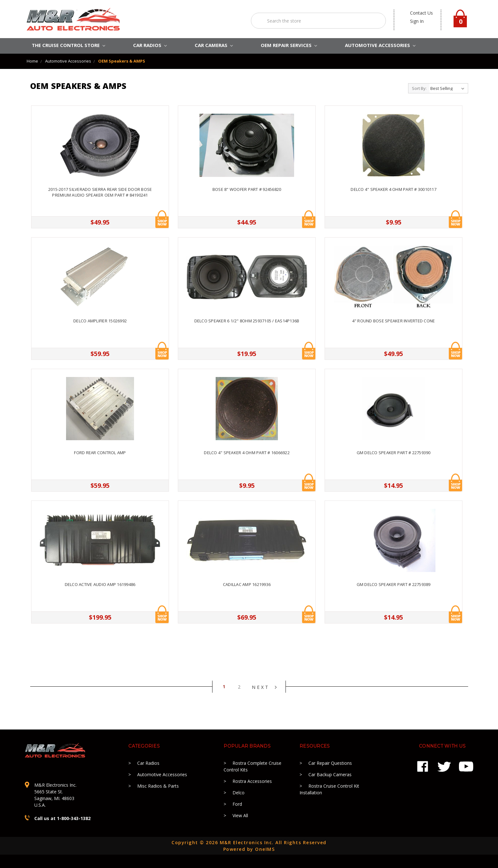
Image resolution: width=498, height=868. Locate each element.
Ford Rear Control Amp (100, 453)
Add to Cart (162, 219)
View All (240, 815)
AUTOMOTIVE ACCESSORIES (380, 45)
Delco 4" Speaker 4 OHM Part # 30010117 (394, 189)
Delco (239, 793)
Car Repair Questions (330, 763)
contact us (421, 13)
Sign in (417, 21)
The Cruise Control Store (68, 45)
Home (32, 61)
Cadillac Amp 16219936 (247, 584)
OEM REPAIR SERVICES (289, 45)
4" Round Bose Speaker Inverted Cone (394, 321)
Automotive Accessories (68, 61)
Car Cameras (214, 45)
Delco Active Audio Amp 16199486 (100, 584)
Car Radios (148, 763)
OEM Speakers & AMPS (122, 61)
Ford (237, 804)
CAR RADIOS (150, 45)
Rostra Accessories (252, 781)
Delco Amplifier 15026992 (100, 321)
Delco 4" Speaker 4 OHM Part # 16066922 (247, 453)
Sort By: (419, 88)
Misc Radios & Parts (158, 786)
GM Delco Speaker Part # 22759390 (394, 453)
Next (265, 687)
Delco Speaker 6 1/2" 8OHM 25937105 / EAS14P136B (247, 321)
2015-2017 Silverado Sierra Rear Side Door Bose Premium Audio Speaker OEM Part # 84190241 (100, 192)
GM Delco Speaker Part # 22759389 (394, 584)
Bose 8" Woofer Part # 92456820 (247, 189)
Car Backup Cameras (330, 774)
